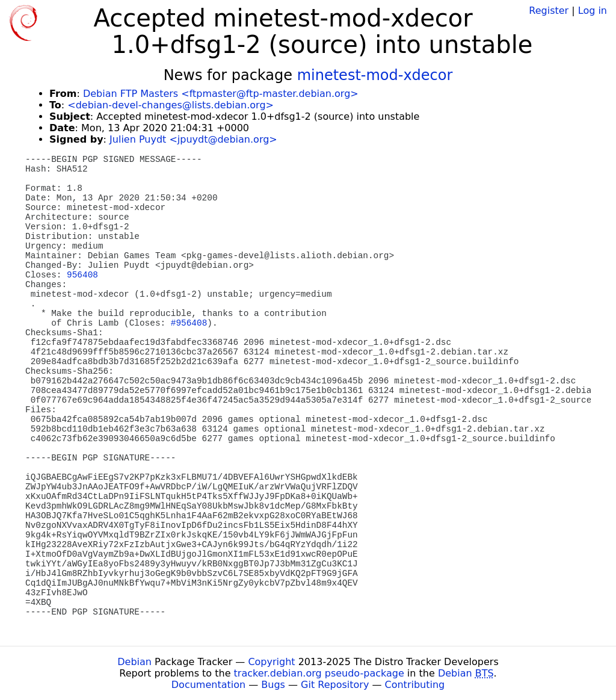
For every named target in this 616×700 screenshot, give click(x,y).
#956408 (189, 323)
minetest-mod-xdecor (375, 75)
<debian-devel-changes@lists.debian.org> (171, 105)
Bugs (273, 685)
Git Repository (335, 685)
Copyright (271, 662)
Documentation (208, 685)
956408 (82, 275)
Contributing (415, 685)
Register (549, 11)
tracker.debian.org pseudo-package (319, 673)
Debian (134, 662)
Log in (593, 11)
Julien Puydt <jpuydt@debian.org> (193, 139)
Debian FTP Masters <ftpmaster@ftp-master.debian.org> (221, 94)
